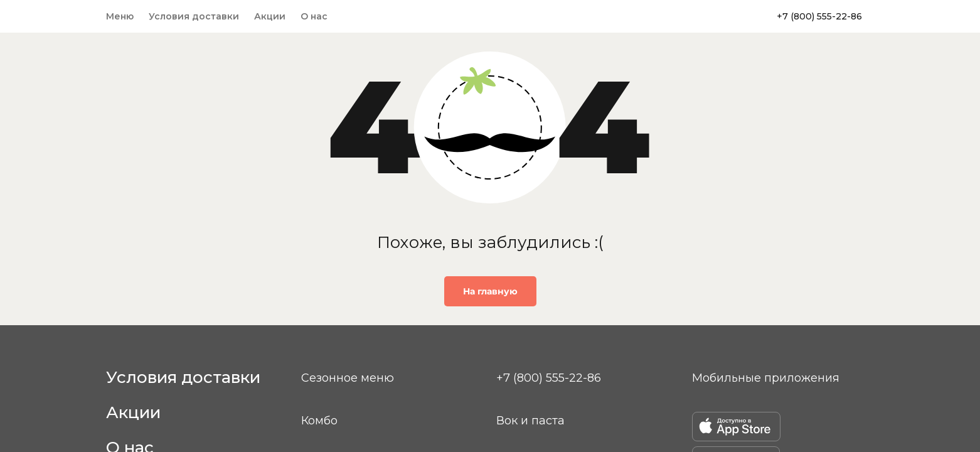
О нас (314, 16)
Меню (120, 16)
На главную (490, 291)
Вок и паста (530, 421)
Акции (270, 16)
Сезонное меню (348, 378)
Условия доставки (194, 16)
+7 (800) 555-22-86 (819, 16)
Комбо (319, 421)
